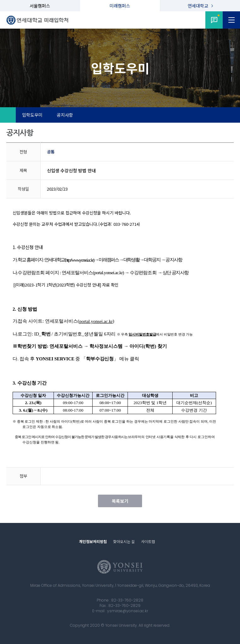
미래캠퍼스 (120, 6)
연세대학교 (198, 6)
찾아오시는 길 (124, 541)
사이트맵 (148, 541)
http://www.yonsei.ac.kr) (80, 260)
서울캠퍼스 (40, 6)
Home (8, 115)
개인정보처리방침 (93, 541)
